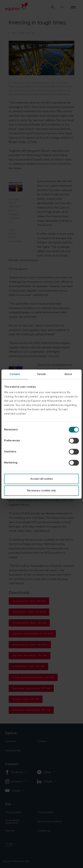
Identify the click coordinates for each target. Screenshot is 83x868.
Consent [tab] (15, 374)
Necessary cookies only (41, 491)
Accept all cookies (41, 479)
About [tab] (68, 374)
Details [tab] (41, 374)
